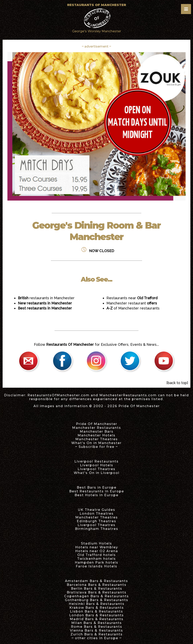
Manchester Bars (97, 432)
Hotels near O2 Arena (97, 551)
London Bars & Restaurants (96, 615)
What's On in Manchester (96, 443)
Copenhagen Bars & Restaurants (96, 596)
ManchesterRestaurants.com (128, 395)
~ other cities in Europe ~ (97, 638)
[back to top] (177, 383)
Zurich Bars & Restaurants (97, 634)
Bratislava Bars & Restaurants (97, 592)
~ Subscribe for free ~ (96, 447)
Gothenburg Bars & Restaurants (97, 600)
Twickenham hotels (96, 559)
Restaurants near (132, 298)
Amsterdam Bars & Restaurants (96, 581)
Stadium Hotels (96, 543)
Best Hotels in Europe (96, 495)
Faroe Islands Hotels (96, 566)
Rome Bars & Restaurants (97, 627)
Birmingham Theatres (97, 529)
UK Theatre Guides (96, 510)
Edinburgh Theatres (96, 521)
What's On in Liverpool (97, 473)
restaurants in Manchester (46, 298)
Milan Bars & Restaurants (97, 623)
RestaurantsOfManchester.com (59, 395)
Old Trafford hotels (97, 555)
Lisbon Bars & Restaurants (96, 611)
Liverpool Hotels (97, 465)
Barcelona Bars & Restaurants (97, 585)
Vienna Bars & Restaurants (96, 630)
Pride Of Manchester (139, 406)
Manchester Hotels (96, 435)
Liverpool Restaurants (96, 461)
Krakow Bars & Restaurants (97, 608)
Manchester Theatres (97, 439)
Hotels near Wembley (97, 547)
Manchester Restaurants (97, 428)
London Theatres (97, 514)
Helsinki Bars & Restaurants (97, 604)
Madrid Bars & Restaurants (97, 619)
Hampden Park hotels (96, 562)
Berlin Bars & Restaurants (97, 589)
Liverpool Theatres (96, 469)
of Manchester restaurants (133, 308)
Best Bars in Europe (97, 487)
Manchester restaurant (132, 303)
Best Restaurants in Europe (97, 491)
